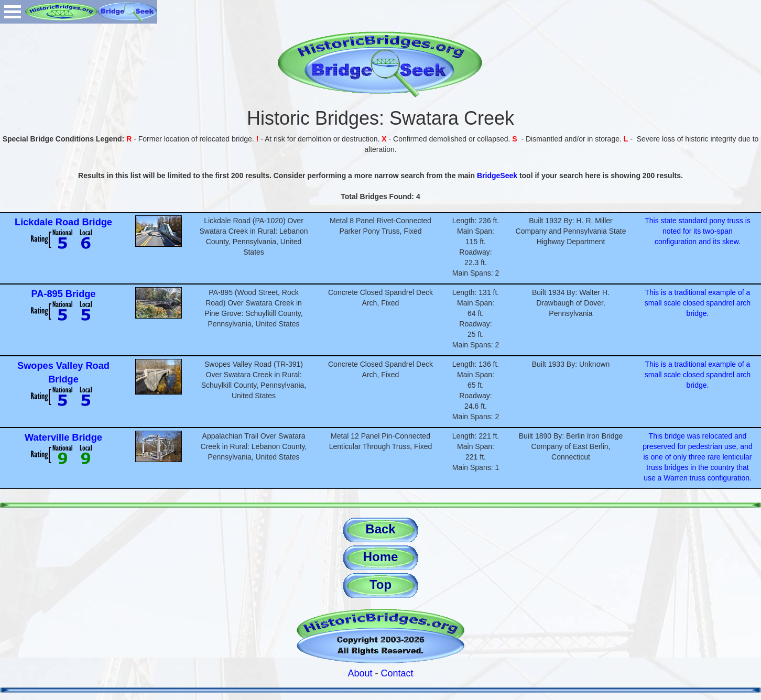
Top (381, 584)
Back (380, 529)
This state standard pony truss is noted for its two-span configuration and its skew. (698, 231)
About (360, 673)
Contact (397, 673)
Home (381, 557)
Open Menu (13, 12)
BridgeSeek (497, 176)
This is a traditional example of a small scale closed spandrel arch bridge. (698, 303)
